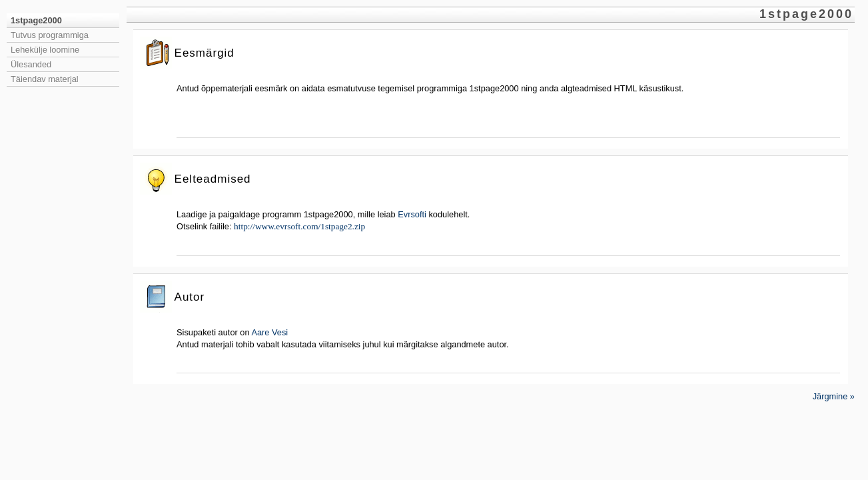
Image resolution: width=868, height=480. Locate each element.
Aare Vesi (269, 332)
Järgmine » (834, 396)
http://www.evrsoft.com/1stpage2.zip (299, 226)
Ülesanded (31, 64)
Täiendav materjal (45, 79)
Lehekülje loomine (45, 50)
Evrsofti (412, 214)
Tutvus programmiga (50, 35)
